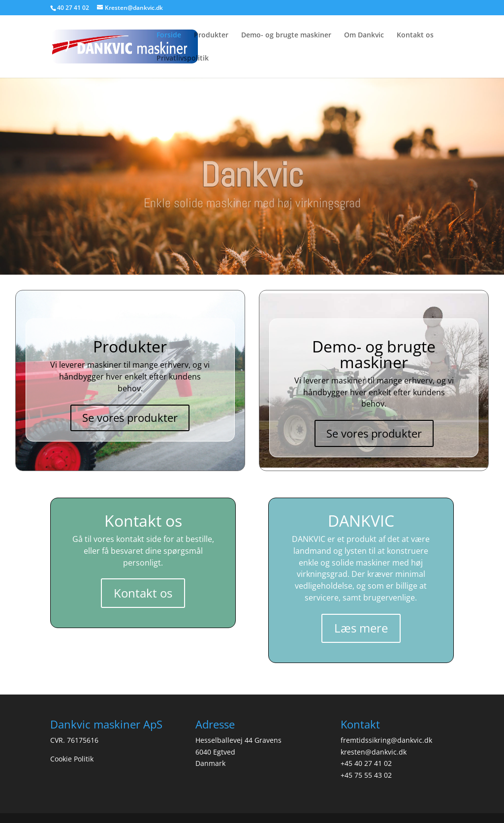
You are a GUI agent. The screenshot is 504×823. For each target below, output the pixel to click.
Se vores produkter (130, 417)
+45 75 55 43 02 (366, 775)
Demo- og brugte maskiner (286, 35)
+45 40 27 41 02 (366, 763)
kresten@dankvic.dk (374, 752)
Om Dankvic (364, 35)
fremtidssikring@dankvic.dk (386, 740)
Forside (169, 35)
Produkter (211, 35)
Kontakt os (415, 35)
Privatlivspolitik (183, 59)
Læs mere (361, 628)
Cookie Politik (72, 759)
